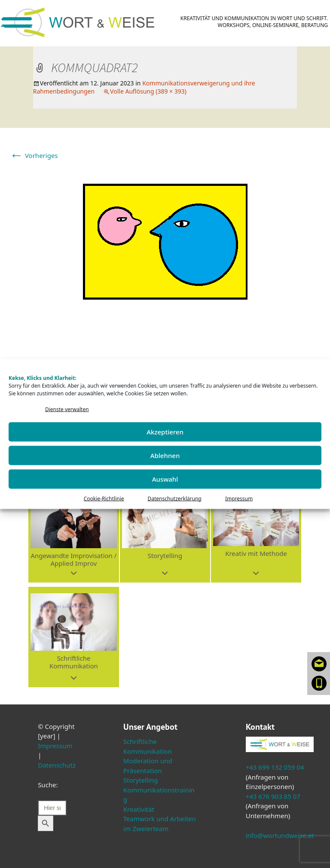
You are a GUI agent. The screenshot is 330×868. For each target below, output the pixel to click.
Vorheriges (34, 155)
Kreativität (139, 809)
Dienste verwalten (67, 409)
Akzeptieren (165, 432)
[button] (73, 532)
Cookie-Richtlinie (104, 498)
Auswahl (165, 479)
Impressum (239, 498)
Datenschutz (57, 765)
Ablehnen (165, 455)
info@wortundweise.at (280, 835)
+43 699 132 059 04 (275, 767)
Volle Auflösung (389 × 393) (148, 91)
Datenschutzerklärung (175, 498)
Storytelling (141, 780)
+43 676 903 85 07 (273, 796)
